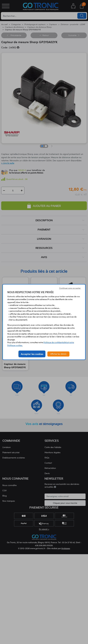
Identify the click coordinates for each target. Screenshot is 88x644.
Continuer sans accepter (70, 288)
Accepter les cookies (32, 354)
